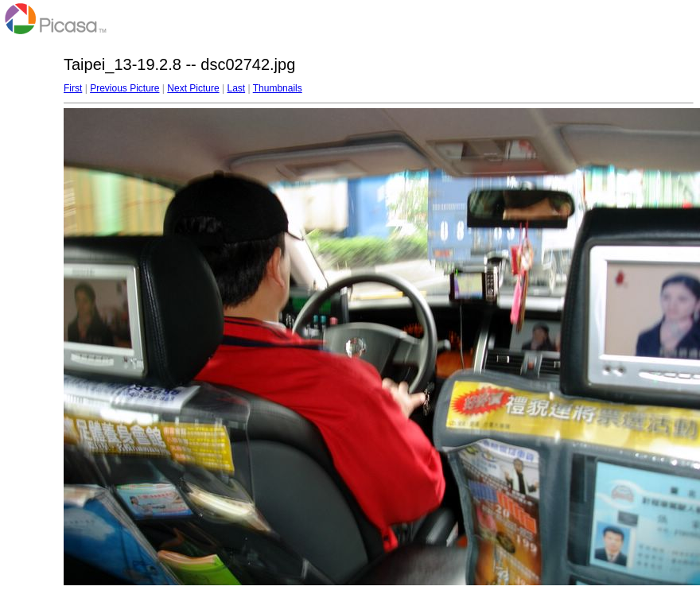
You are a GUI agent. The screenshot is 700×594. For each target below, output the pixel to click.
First (73, 88)
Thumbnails (278, 88)
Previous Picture (124, 88)
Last (236, 88)
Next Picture (193, 88)
